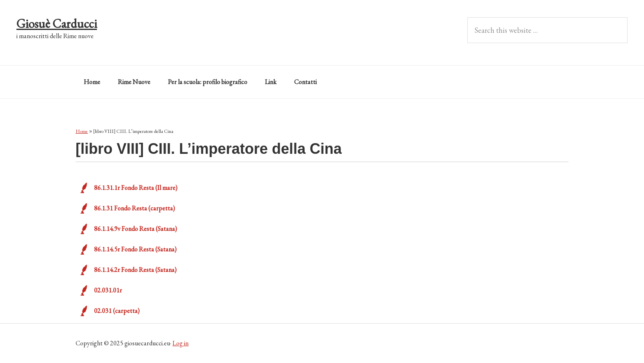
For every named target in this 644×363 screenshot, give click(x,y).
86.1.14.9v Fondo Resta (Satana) (136, 229)
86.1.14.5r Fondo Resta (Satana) (135, 249)
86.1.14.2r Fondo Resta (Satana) (135, 270)
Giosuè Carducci (57, 24)
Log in (181, 343)
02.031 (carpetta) (117, 311)
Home (82, 131)
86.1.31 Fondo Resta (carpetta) (135, 208)
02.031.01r (108, 290)
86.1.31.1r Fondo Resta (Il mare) (136, 188)
